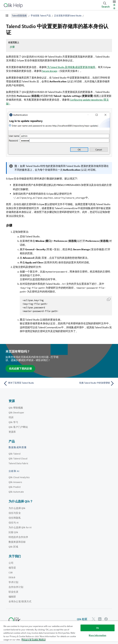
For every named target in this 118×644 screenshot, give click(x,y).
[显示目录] (7, 16)
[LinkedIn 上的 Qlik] (100, 619)
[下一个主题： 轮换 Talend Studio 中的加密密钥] (88, 383)
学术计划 (14, 582)
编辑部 (12, 596)
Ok (98, 628)
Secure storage (50, 71)
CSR (11, 572)
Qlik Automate (16, 492)
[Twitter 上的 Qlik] (94, 619)
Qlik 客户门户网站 (18, 427)
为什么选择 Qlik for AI (20, 527)
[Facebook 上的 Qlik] (106, 619)
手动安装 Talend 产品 (41, 16)
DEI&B (12, 577)
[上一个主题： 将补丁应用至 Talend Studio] (30, 383)
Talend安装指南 (19, 16)
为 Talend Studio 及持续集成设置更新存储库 (71, 67)
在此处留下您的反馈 (20, 368)
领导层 (12, 568)
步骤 (12, 47)
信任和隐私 (15, 518)
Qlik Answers (15, 482)
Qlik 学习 (13, 422)
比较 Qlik (13, 532)
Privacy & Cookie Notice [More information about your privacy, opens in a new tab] (34, 640)
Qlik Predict (15, 487)
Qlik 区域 (13, 547)
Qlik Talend (15, 454)
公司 (11, 563)
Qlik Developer (16, 412)
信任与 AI (14, 522)
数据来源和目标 (17, 542)
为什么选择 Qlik (17, 508)
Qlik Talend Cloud (18, 458)
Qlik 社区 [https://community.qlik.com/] (82, 619)
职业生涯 (14, 592)
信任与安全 (15, 513)
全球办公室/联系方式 (20, 601)
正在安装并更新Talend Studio (68, 16)
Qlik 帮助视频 (16, 408)
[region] (59, 632)
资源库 (12, 432)
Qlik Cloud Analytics (19, 477)
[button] (109, 299)
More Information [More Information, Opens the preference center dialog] (97, 635)
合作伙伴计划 (16, 587)
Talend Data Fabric (18, 463)
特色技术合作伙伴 (18, 537)
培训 (11, 417)
